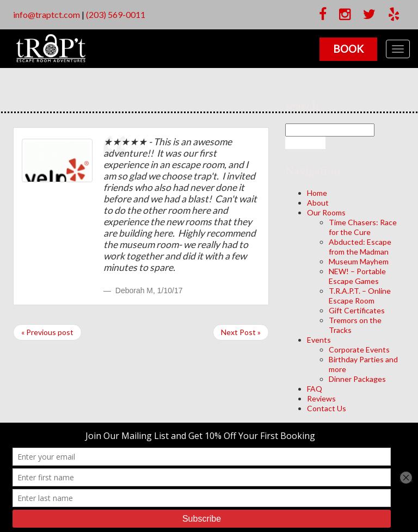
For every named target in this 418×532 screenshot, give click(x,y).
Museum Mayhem (359, 261)
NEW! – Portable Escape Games (357, 276)
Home (317, 193)
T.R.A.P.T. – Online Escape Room (360, 296)
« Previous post (47, 332)
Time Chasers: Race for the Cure (363, 227)
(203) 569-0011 (116, 14)
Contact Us (327, 408)
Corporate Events (359, 349)
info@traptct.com (47, 14)
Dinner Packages (357, 379)
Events (319, 340)
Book (348, 49)
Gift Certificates (357, 310)
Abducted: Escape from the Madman (360, 247)
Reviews (321, 398)
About (318, 203)
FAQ (315, 389)
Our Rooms (326, 212)
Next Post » (241, 332)
